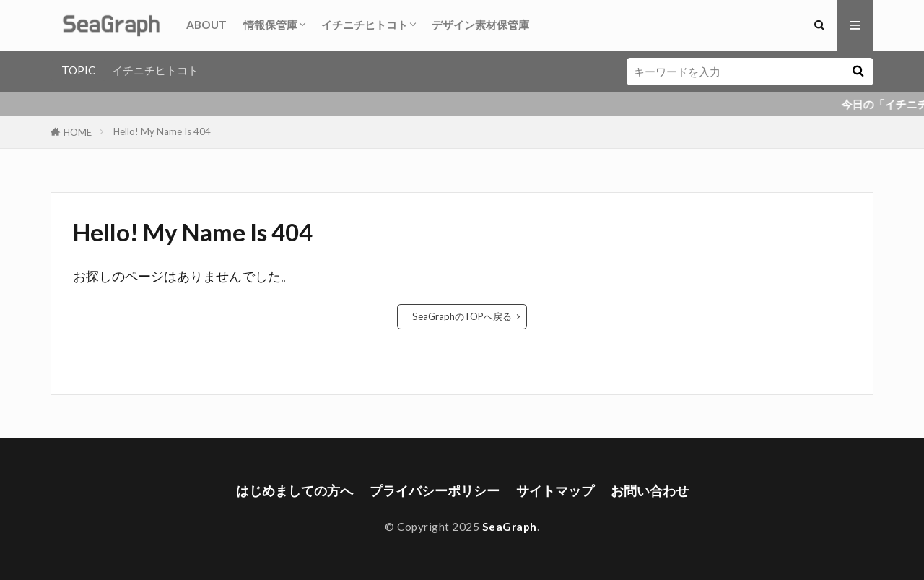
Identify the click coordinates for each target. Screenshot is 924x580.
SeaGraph (510, 527)
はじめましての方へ (295, 491)
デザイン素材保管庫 (480, 25)
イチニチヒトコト (365, 25)
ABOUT (206, 25)
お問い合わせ (650, 491)
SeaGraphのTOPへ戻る (462, 316)
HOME (78, 132)
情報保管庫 (270, 25)
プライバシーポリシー (435, 491)
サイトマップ (555, 491)
